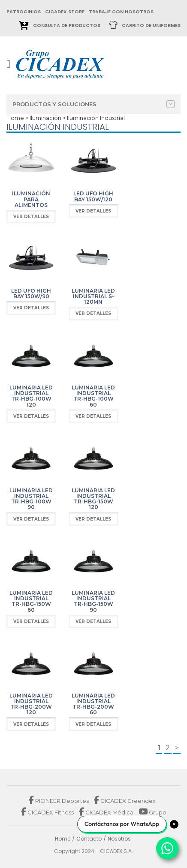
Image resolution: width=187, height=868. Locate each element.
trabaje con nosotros (121, 12)
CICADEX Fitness (48, 812)
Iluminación (45, 118)
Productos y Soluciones (93, 104)
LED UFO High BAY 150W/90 (31, 293)
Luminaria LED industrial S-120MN (93, 296)
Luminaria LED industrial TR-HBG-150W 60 (31, 601)
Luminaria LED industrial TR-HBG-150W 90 (93, 601)
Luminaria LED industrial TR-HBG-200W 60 (93, 704)
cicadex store (65, 12)
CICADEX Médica (106, 812)
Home (15, 118)
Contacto (89, 839)
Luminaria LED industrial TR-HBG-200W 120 (31, 704)
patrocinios (24, 12)
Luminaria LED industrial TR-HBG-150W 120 (93, 499)
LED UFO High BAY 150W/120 (93, 196)
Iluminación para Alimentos (31, 199)
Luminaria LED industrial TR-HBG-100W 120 (31, 396)
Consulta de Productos (67, 25)
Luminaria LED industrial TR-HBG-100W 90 (31, 499)
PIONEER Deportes (59, 801)
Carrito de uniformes (151, 25)
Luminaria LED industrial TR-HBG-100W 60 (93, 396)
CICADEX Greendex (125, 801)
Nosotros (119, 839)
